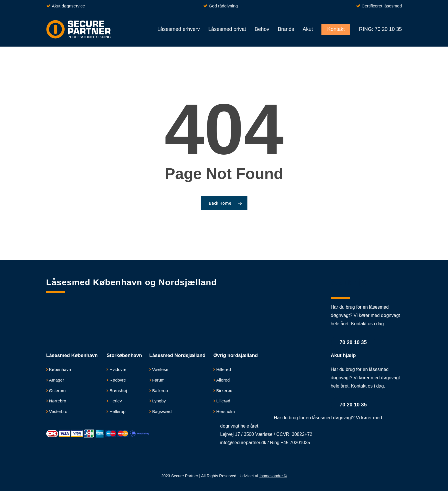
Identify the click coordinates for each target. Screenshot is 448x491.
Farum (158, 380)
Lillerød (223, 401)
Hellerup (117, 411)
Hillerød (224, 369)
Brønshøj (118, 391)
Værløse (160, 369)
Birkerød (224, 391)
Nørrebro (58, 401)
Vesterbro (58, 411)
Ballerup (160, 391)
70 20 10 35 (353, 342)
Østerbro (57, 391)
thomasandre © (273, 476)
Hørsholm (226, 411)
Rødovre (118, 380)
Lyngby (159, 401)
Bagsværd (162, 411)
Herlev (116, 401)
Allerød (223, 380)
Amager (57, 380)
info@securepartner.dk (243, 443)
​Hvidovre (118, 369)
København (60, 369)
